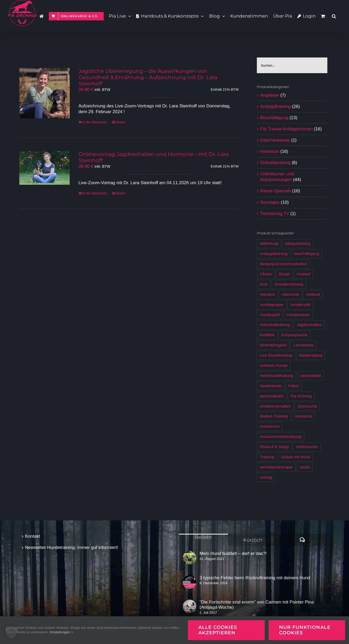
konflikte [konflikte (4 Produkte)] (267, 335)
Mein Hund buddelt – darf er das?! (233, 553)
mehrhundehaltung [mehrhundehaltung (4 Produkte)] (276, 376)
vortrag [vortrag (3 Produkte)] (266, 477)
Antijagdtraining (275, 106)
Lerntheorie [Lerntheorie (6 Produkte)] (304, 345)
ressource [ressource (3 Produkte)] (304, 416)
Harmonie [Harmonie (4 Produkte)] (291, 294)
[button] (334, 16)
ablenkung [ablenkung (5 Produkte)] (269, 243)
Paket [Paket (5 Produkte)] (294, 386)
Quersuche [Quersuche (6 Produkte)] (307, 406)
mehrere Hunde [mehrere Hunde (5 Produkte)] (274, 365)
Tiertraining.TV (274, 214)
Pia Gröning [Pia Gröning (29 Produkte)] (301, 396)
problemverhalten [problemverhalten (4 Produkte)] (275, 406)
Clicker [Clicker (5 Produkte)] (266, 274)
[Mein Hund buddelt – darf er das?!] (190, 558)
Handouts (270, 151)
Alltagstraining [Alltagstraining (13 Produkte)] (298, 243)
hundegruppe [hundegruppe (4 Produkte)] (271, 304)
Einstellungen (61, 632)
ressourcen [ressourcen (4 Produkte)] (270, 426)
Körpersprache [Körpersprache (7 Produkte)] (294, 335)
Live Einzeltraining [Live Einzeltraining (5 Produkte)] (276, 355)
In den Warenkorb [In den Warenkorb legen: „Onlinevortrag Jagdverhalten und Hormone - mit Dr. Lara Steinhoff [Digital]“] (95, 193)
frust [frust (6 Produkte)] (264, 284)
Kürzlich (253, 540)
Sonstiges (270, 202)
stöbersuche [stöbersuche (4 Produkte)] (307, 447)
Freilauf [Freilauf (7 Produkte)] (303, 274)
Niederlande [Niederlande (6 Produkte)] (271, 386)
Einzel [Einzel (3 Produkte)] (285, 274)
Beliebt (203, 537)
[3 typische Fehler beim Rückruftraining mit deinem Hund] (190, 582)
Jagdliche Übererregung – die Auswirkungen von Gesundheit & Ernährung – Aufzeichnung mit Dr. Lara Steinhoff (148, 77)
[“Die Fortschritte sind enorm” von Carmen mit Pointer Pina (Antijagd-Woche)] (190, 606)
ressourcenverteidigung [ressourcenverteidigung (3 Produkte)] (280, 436)
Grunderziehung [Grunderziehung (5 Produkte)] (289, 284)
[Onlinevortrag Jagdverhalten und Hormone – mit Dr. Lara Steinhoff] (45, 168)
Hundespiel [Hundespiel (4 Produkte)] (270, 315)
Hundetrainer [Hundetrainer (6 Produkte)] (298, 315)
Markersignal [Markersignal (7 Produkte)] (311, 355)
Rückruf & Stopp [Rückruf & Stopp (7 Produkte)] (274, 447)
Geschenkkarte (275, 140)
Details (120, 122)
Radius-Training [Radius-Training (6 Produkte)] (274, 416)
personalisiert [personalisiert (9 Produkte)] (272, 396)
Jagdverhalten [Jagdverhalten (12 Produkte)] (309, 325)
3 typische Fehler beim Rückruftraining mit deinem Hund (255, 578)
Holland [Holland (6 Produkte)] (313, 294)
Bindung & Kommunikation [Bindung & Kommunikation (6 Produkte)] (283, 264)
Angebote (270, 95)
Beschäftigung (274, 118)
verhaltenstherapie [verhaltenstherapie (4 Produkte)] (276, 467)
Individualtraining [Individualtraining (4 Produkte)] (275, 325)
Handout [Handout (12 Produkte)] (267, 294)
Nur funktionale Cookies (305, 630)
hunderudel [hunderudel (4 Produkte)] (300, 304)
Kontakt (33, 536)
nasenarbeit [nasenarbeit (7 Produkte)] (311, 376)
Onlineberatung (275, 163)
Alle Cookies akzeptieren (218, 630)
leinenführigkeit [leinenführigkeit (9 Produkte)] (273, 345)
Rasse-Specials (275, 191)
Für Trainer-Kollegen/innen (286, 129)
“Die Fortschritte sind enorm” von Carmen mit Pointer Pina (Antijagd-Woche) (257, 605)
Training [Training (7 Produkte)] (267, 457)
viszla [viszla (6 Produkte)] (305, 467)
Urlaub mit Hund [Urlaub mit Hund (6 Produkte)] (296, 457)
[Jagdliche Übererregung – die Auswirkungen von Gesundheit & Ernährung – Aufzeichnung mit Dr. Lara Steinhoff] (45, 93)
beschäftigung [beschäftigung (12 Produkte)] (307, 254)
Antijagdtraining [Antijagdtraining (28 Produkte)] (273, 254)
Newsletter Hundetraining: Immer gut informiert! (72, 547)
